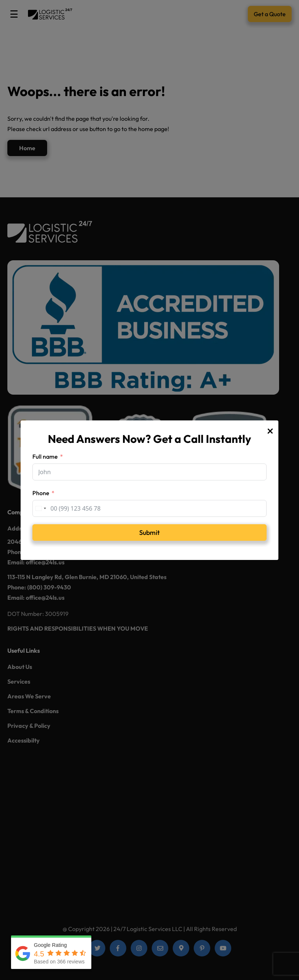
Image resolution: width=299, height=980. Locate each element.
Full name (45, 456)
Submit (149, 533)
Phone (41, 493)
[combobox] (41, 508)
